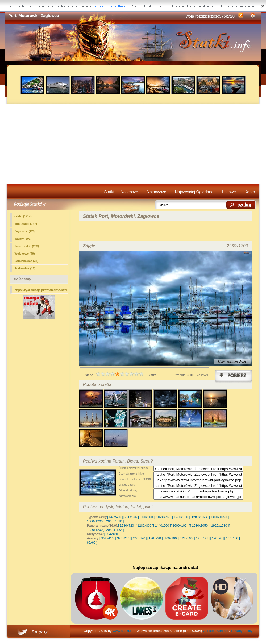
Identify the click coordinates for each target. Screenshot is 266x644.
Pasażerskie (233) (27, 246)
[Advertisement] (133, 144)
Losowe (229, 192)
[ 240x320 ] (139, 538)
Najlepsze (129, 192)
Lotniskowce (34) (26, 261)
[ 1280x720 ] (127, 526)
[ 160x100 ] (171, 538)
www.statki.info (124, 631)
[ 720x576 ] (131, 517)
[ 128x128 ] (202, 538)
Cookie (208, 631)
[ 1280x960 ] (181, 517)
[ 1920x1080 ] (219, 526)
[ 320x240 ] (123, 538)
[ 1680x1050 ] (200, 526)
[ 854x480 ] (112, 534)
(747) (26, 224)
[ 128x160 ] (186, 538)
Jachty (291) (23, 239)
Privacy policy (242, 631)
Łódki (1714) (23, 216)
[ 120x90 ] (217, 538)
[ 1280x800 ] (144, 526)
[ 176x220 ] (155, 538)
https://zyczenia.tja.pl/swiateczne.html (41, 290)
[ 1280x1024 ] (199, 517)
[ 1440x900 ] (162, 526)
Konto (250, 192)
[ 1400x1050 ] (219, 517)
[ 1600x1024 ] (180, 526)
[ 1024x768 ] (163, 517)
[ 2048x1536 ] (114, 521)
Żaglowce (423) (25, 231)
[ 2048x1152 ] (114, 530)
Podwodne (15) (25, 268)
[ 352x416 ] (107, 538)
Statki (109, 192)
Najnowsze (157, 192)
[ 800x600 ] (147, 517)
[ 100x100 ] (232, 538)
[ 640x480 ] (115, 517)
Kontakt (222, 631)
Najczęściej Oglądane (194, 192)
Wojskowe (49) (25, 254)
